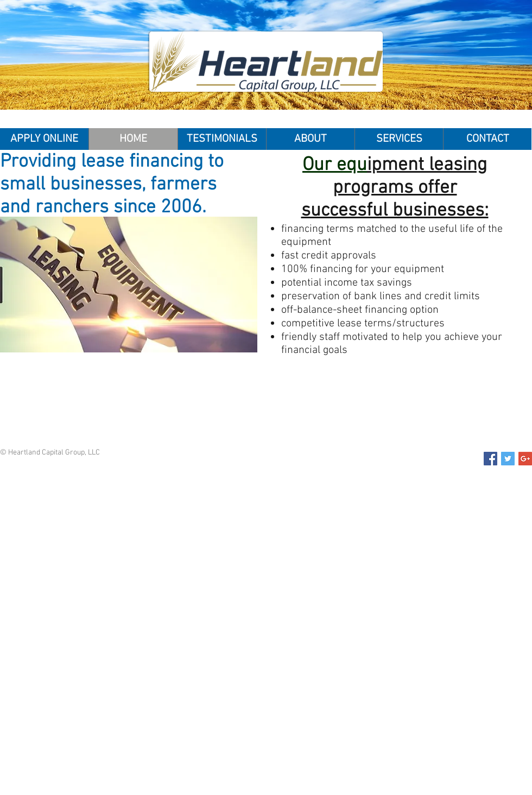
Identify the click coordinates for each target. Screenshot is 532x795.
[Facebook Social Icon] (490, 459)
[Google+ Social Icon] (525, 459)
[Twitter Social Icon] (508, 459)
